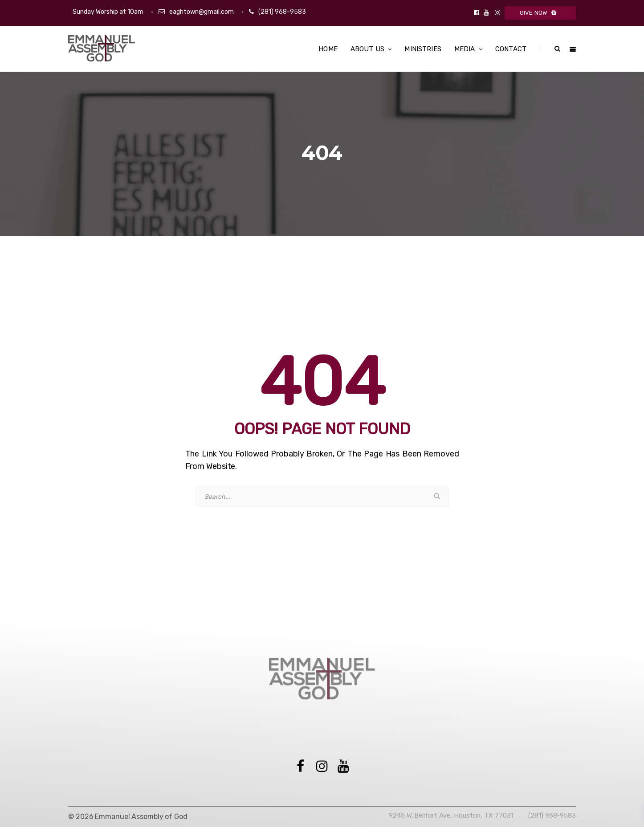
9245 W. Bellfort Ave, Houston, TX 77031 (451, 815)
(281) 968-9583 (282, 12)
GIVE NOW (540, 13)
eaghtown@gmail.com (202, 12)
